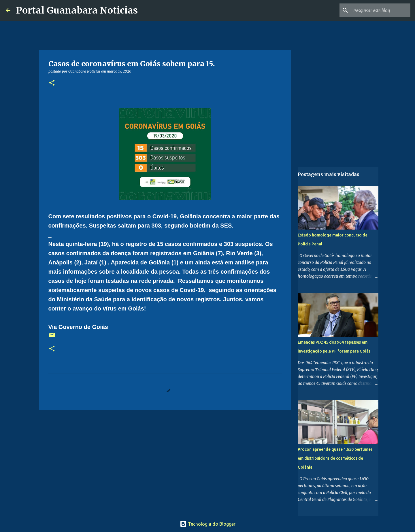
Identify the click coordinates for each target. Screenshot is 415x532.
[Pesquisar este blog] (380, 10)
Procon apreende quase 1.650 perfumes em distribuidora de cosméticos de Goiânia (335, 458)
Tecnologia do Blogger (208, 524)
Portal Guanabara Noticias (77, 10)
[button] (52, 83)
